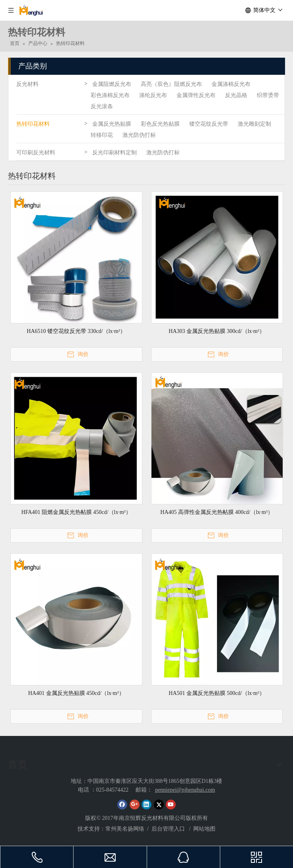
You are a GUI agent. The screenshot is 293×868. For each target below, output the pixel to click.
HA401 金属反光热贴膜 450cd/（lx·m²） (76, 693)
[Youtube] (171, 804)
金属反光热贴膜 (112, 124)
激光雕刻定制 (254, 124)
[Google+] (135, 804)
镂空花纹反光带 (209, 124)
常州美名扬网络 (125, 829)
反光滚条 (102, 106)
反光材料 (27, 84)
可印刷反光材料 (36, 153)
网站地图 (204, 829)
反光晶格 (236, 95)
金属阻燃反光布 (112, 84)
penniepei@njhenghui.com (185, 790)
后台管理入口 (169, 829)
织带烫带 (268, 95)
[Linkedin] (146, 804)
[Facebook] (122, 804)
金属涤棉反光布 (231, 84)
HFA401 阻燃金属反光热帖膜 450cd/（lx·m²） (76, 512)
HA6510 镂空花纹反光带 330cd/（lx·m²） (76, 331)
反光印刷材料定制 (114, 153)
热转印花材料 (33, 124)
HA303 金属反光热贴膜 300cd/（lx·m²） (217, 331)
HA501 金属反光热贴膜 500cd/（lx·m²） (217, 693)
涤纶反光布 (153, 95)
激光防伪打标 (139, 135)
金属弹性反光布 (196, 95)
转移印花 (102, 135)
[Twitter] (159, 804)
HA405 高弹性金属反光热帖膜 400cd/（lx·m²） (217, 512)
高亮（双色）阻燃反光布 (171, 84)
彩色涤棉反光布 (110, 95)
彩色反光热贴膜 (160, 124)
